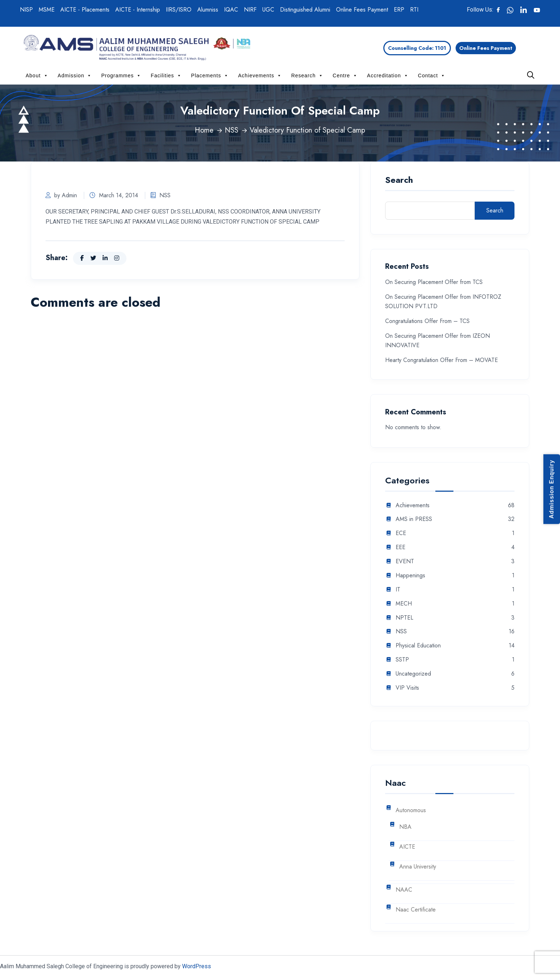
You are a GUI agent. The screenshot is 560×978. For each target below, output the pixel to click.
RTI (414, 10)
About (37, 76)
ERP (399, 10)
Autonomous (411, 811)
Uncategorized (413, 674)
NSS (232, 130)
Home (204, 130)
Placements (210, 76)
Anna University (418, 867)
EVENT (405, 562)
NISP (26, 10)
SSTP (402, 660)
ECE (401, 533)
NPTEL (404, 618)
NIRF (250, 10)
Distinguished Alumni (305, 10)
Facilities (166, 76)
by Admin (61, 195)
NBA (405, 827)
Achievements (260, 76)
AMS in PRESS (414, 519)
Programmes (121, 76)
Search (399, 181)
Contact (432, 76)
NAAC (404, 890)
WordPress (197, 966)
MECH (404, 604)
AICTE (407, 847)
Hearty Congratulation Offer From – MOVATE (441, 360)
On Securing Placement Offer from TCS (434, 282)
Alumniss (208, 10)
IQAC (231, 10)
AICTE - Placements (85, 10)
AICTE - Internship (138, 10)
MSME (47, 10)
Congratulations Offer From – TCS (427, 321)
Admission (75, 76)
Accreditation (388, 76)
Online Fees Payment (362, 10)
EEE (400, 548)
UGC (268, 10)
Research (307, 76)
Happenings (410, 576)
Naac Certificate (416, 910)
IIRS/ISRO (179, 10)
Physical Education (418, 646)
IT (398, 590)
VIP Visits (407, 688)
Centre (345, 76)
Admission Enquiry (552, 489)
